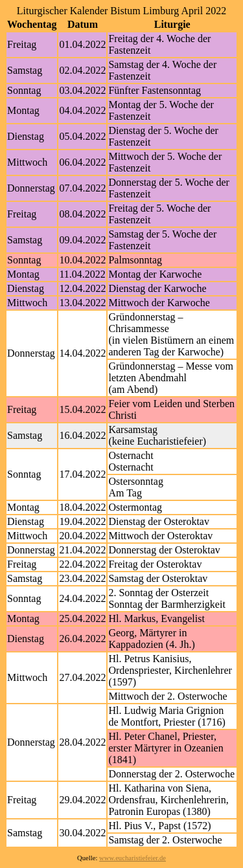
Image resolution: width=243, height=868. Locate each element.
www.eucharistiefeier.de (133, 858)
